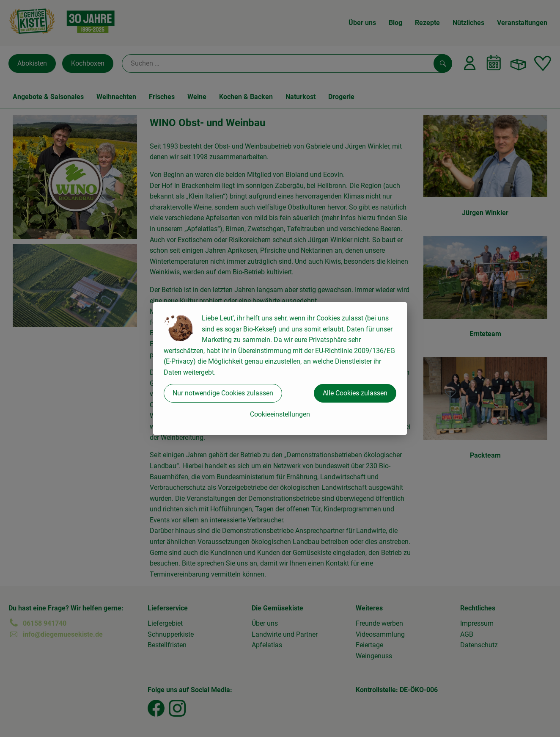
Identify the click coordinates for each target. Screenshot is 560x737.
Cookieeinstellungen (280, 414)
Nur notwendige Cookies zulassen (223, 393)
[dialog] (280, 368)
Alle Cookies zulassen (355, 393)
